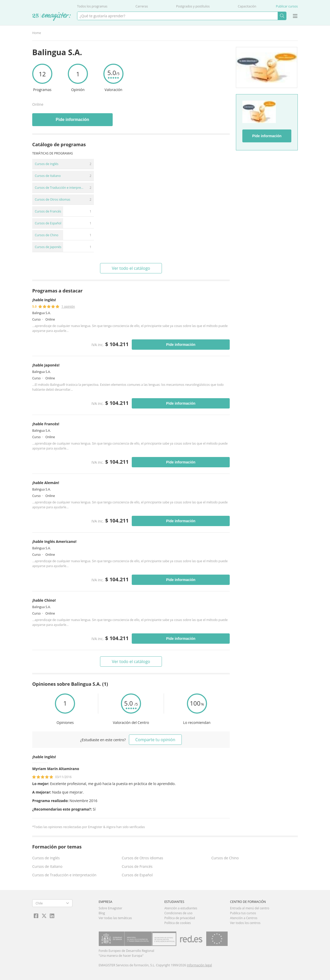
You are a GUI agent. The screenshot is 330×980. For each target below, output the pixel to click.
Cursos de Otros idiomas (142, 858)
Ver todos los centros (245, 923)
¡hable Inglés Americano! (54, 541)
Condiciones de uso (178, 913)
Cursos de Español (137, 875)
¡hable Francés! (46, 424)
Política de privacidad (180, 918)
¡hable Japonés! (46, 365)
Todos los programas (92, 6)
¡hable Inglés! (44, 300)
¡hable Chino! (44, 600)
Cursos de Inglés (46, 858)
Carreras (142, 6)
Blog (102, 913)
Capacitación (247, 6)
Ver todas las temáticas (115, 918)
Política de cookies (178, 923)
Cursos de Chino (225, 858)
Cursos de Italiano (47, 866)
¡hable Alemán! (46, 483)
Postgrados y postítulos (193, 6)
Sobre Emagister (111, 908)
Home (37, 33)
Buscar (282, 16)
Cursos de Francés (137, 866)
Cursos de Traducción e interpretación (64, 875)
